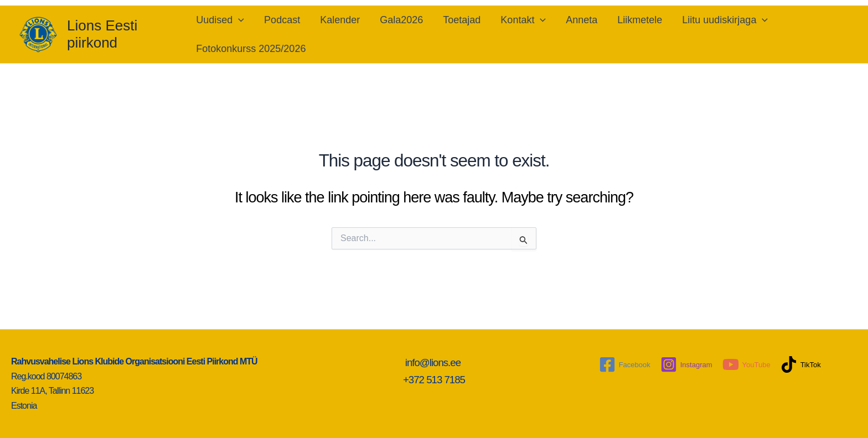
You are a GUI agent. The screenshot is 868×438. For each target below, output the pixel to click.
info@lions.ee (434, 363)
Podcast (282, 20)
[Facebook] (625, 364)
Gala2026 (401, 20)
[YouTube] (746, 364)
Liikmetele (640, 20)
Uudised (220, 20)
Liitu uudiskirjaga (725, 20)
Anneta (582, 20)
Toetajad (462, 20)
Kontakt (523, 20)
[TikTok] (801, 364)
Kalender (340, 20)
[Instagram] (686, 364)
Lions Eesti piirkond (102, 34)
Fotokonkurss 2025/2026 (251, 49)
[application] (238, 20)
